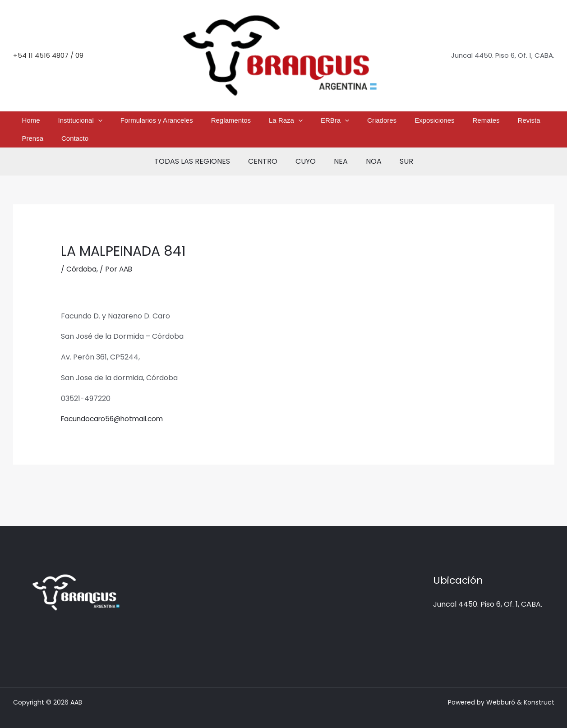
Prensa (480, 122)
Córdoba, (83, 256)
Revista (451, 122)
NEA (339, 148)
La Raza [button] (262, 123)
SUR (397, 148)
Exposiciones (378, 122)
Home (51, 122)
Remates (419, 122)
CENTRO (268, 148)
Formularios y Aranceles (154, 122)
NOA (368, 148)
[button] (107, 123)
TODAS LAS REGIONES (201, 148)
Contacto (512, 122)
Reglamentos (218, 122)
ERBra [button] (301, 123)
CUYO (307, 148)
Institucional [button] (89, 123)
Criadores (337, 122)
